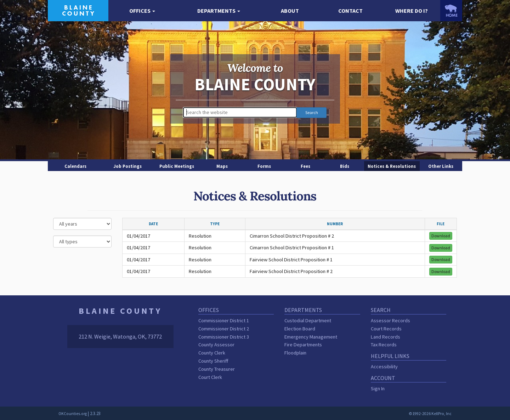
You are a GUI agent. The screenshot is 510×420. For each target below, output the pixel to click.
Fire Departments (303, 345)
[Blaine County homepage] (78, 10)
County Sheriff (213, 361)
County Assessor (216, 345)
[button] (142, 11)
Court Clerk (210, 377)
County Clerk (212, 353)
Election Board (300, 329)
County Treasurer (217, 369)
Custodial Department (308, 320)
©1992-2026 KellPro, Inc (430, 414)
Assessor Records (390, 320)
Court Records (386, 329)
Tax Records (384, 345)
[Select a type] (82, 242)
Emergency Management (311, 337)
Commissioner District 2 (224, 329)
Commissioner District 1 (224, 320)
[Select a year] (82, 224)
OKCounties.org (73, 414)
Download (441, 236)
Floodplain (295, 353)
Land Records (386, 337)
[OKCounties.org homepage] (451, 11)
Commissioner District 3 (224, 337)
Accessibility (384, 367)
